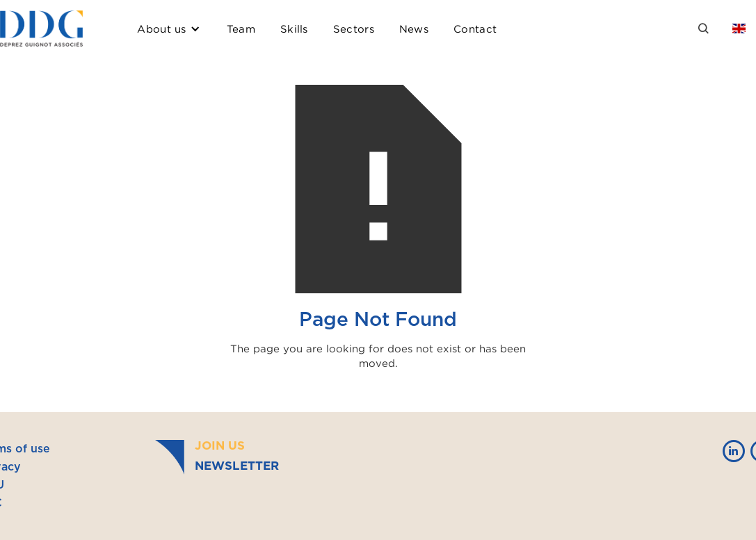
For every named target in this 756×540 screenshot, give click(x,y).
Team (241, 28)
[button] (169, 29)
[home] (41, 28)
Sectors (354, 28)
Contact (475, 28)
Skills (294, 28)
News (414, 28)
